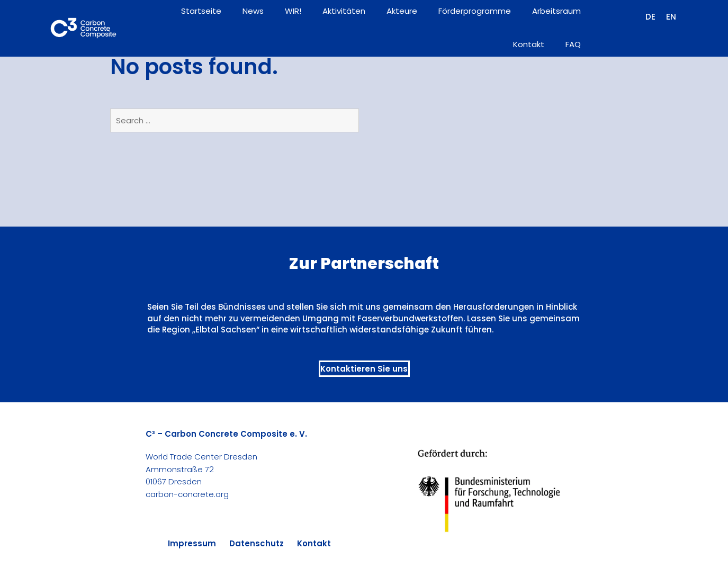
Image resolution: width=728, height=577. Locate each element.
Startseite (201, 11)
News (253, 11)
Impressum (192, 543)
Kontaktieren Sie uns (364, 369)
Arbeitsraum (556, 11)
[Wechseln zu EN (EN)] (671, 17)
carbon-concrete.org (187, 494)
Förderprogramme (475, 11)
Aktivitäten (344, 11)
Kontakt (529, 44)
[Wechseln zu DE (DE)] (650, 17)
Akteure (402, 11)
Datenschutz (257, 543)
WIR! (293, 11)
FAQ (573, 44)
